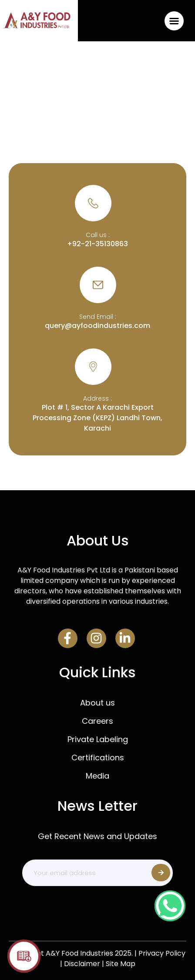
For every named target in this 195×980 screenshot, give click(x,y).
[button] (174, 21)
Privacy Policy (162, 953)
